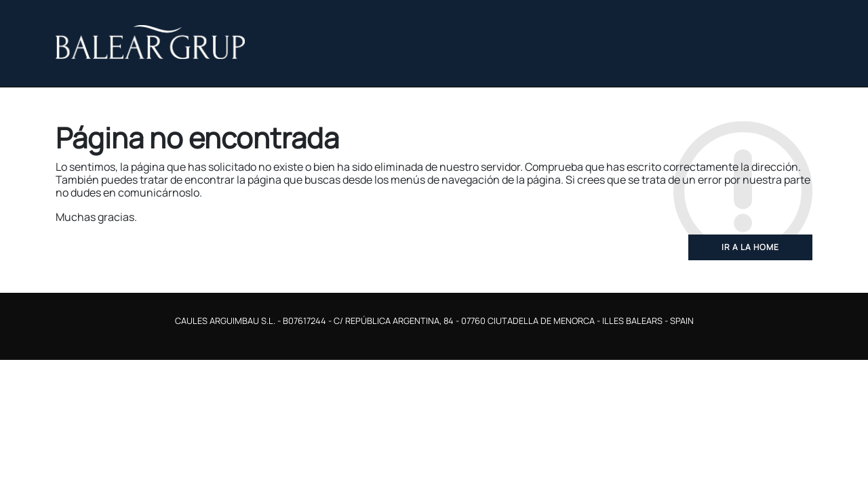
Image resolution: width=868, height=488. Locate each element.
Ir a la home (750, 247)
